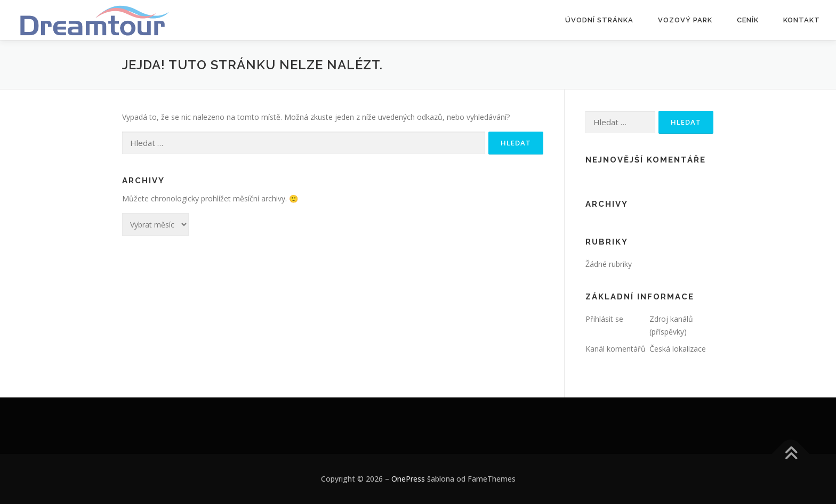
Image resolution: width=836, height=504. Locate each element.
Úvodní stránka (599, 20)
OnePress (408, 479)
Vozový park (685, 20)
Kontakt (802, 20)
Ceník (748, 20)
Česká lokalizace (678, 349)
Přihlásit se (604, 319)
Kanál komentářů (616, 349)
